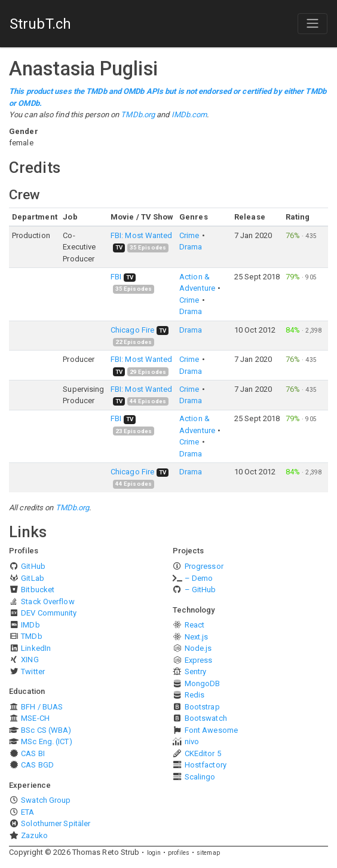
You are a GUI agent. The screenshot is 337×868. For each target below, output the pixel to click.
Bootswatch (206, 718)
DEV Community (49, 613)
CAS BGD (37, 765)
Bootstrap (202, 707)
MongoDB (203, 683)
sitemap (208, 853)
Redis (195, 695)
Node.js (198, 648)
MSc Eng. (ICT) (46, 741)
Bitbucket (38, 590)
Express (199, 660)
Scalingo (200, 777)
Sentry (196, 671)
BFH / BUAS (42, 707)
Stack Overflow (48, 601)
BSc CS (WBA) (46, 730)
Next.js (197, 637)
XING (30, 660)
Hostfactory (206, 765)
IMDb (30, 625)
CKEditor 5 (203, 753)
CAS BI (33, 753)
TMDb (31, 636)
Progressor (204, 566)
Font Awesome (211, 730)
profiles (179, 853)
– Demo (199, 578)
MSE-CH (35, 718)
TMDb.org (138, 115)
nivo (192, 741)
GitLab (33, 578)
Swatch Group (46, 800)
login (154, 853)
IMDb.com (189, 115)
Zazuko (34, 835)
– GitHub (200, 590)
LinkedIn (36, 648)
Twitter (33, 671)
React (195, 625)
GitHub (33, 566)
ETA (27, 812)
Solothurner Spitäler (56, 823)
